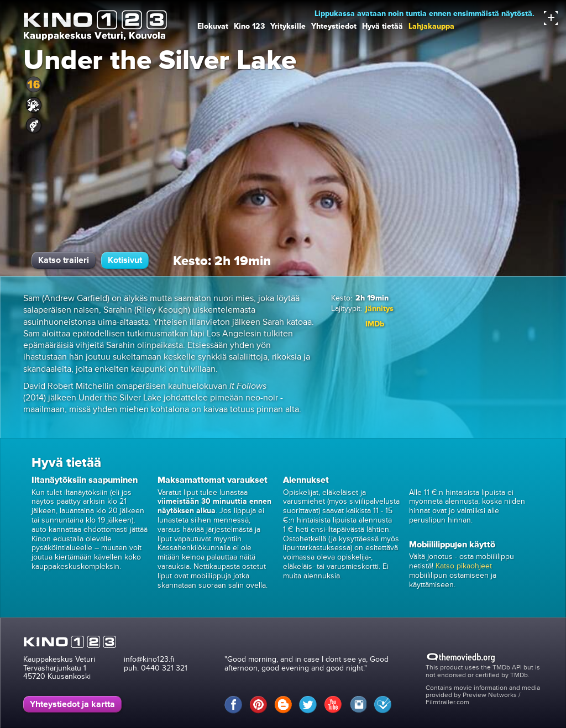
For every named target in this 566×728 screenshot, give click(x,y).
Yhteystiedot (334, 26)
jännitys (379, 308)
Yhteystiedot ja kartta (72, 704)
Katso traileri (64, 260)
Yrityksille (288, 26)
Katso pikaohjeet (464, 566)
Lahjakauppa (431, 26)
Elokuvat (213, 26)
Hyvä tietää (382, 26)
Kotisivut (125, 260)
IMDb (375, 324)
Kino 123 (249, 26)
